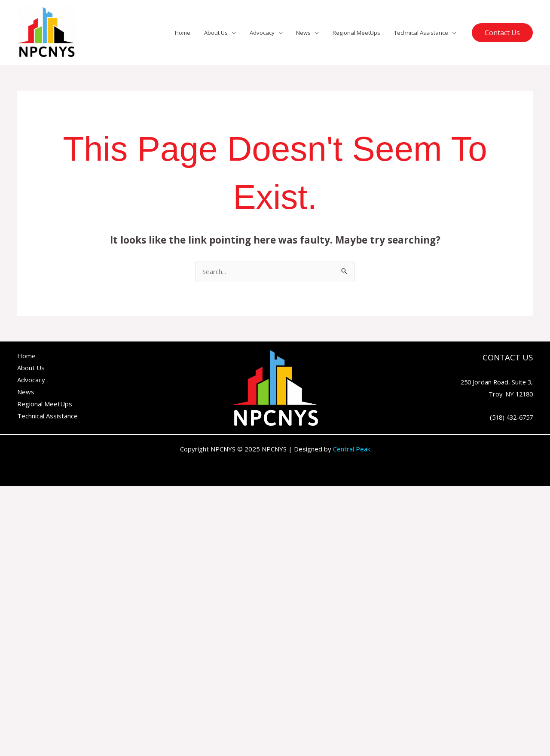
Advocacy (271, 33)
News (310, 33)
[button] (502, 33)
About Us (227, 33)
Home (196, 33)
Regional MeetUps (360, 33)
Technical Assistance (422, 33)
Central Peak (352, 449)
